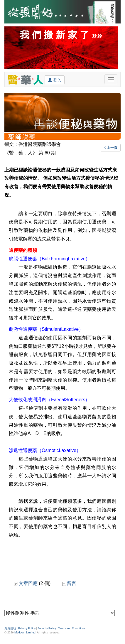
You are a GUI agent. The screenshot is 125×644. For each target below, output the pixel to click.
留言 (69, 583)
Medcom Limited (25, 632)
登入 (55, 80)
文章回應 (26, 583)
